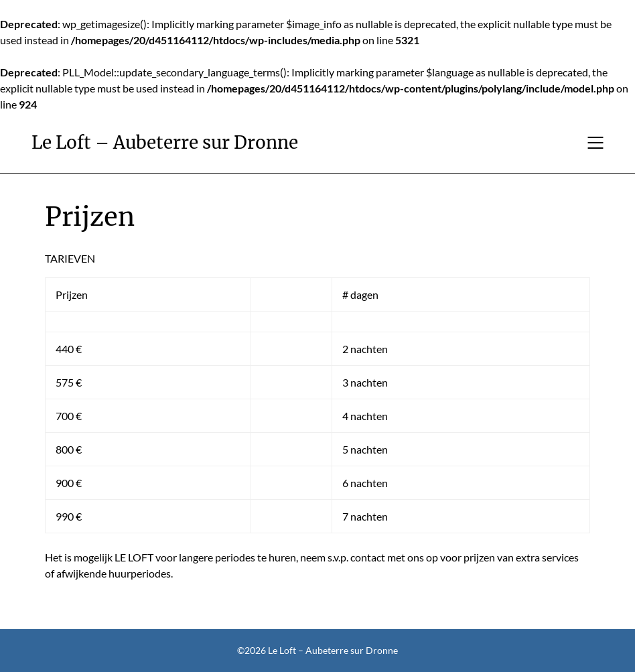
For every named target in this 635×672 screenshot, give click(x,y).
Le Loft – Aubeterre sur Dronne (165, 142)
